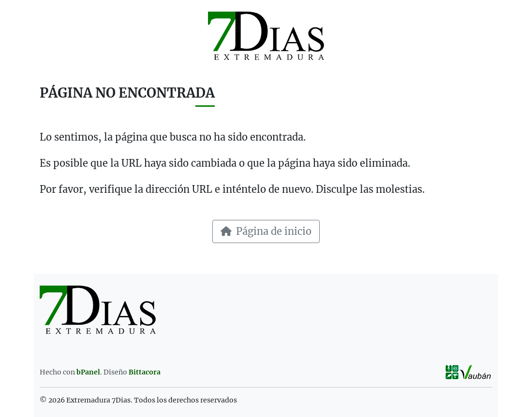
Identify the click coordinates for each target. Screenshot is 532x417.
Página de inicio (266, 231)
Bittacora (145, 372)
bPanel (88, 372)
